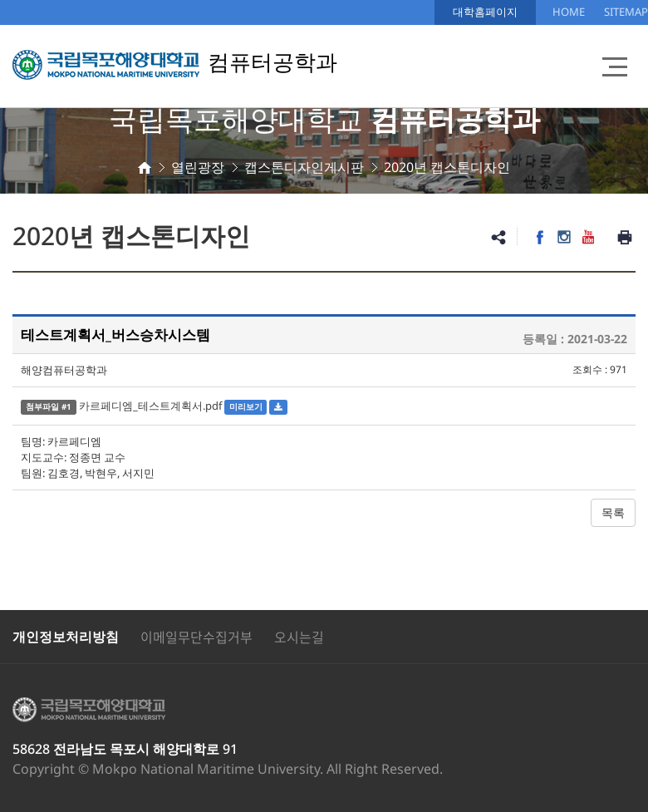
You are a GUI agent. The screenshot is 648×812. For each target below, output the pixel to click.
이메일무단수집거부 (196, 637)
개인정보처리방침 (66, 637)
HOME (569, 12)
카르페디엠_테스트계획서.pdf (150, 406)
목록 (613, 512)
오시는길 (299, 637)
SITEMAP (626, 12)
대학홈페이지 (485, 12)
